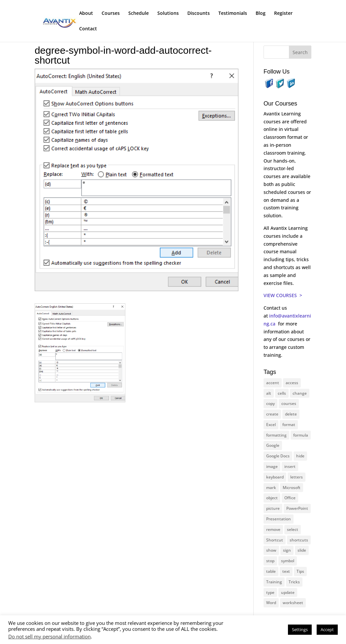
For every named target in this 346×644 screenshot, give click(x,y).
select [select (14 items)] (293, 529)
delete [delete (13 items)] (291, 414)
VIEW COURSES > (283, 295)
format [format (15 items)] (289, 425)
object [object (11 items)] (272, 498)
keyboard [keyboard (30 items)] (275, 477)
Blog (261, 14)
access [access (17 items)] (292, 383)
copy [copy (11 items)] (270, 403)
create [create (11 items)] (272, 414)
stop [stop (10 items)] (270, 561)
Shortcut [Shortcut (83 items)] (275, 540)
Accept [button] (327, 629)
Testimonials (233, 14)
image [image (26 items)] (272, 466)
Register (283, 14)
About (86, 14)
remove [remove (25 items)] (273, 529)
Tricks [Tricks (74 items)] (294, 582)
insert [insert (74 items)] (290, 466)
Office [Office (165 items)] (290, 498)
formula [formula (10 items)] (301, 435)
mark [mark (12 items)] (271, 488)
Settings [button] (300, 629)
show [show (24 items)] (271, 550)
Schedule (139, 14)
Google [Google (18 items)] (273, 445)
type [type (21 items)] (270, 592)
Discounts (199, 14)
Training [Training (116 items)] (274, 582)
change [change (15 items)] (300, 393)
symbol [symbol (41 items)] (288, 561)
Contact (88, 29)
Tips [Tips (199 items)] (300, 571)
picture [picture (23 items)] (273, 508)
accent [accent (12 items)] (273, 383)
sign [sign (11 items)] (287, 550)
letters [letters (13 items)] (297, 477)
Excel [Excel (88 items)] (271, 425)
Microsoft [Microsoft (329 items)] (292, 488)
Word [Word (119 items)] (271, 603)
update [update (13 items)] (288, 592)
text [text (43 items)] (286, 571)
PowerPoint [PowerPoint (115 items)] (297, 508)
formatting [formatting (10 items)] (276, 435)
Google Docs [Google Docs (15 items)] (278, 456)
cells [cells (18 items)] (282, 393)
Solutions (168, 14)
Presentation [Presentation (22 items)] (279, 519)
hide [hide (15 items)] (300, 456)
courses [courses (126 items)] (289, 403)
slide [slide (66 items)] (302, 550)
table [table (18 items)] (271, 571)
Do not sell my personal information (49, 636)
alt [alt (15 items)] (269, 393)
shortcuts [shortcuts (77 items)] (299, 540)
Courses (111, 14)
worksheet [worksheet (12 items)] (293, 603)
